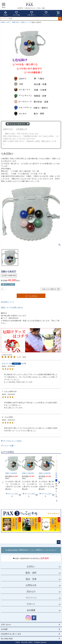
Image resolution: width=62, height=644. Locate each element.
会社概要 (31, 610)
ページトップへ (59, 542)
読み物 (5, 13)
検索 (60, 19)
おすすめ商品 (16, 13)
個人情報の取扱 (7, 639)
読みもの (31, 591)
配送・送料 (31, 573)
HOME (3, 22)
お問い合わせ (6, 625)
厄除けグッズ (25, 22)
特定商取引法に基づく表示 (11, 634)
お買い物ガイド (32, 13)
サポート (31, 604)
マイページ (46, 13)
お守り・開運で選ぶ (13, 22)
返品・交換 (31, 579)
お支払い (31, 566)
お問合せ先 (31, 585)
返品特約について (8, 302)
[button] (3, 482)
